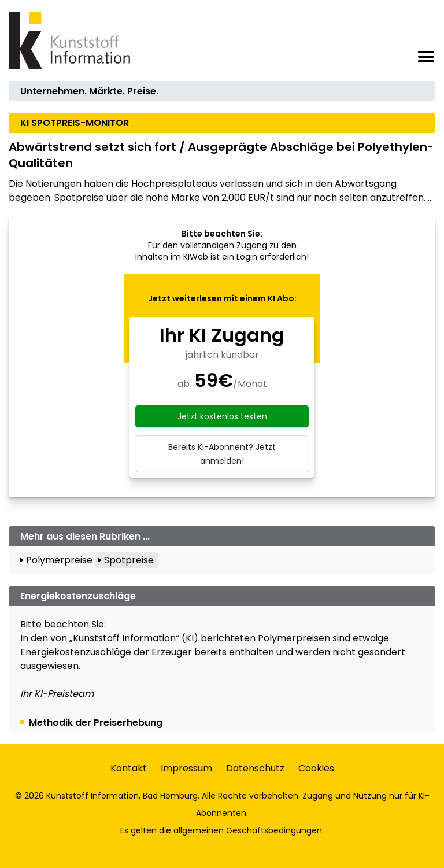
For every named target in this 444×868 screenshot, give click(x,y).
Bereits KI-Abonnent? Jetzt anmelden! (222, 454)
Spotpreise (129, 560)
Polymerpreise (59, 560)
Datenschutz (255, 768)
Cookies (316, 768)
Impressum (186, 768)
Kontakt (129, 768)
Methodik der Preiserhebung (96, 723)
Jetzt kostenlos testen (222, 416)
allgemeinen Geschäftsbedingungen (248, 830)
